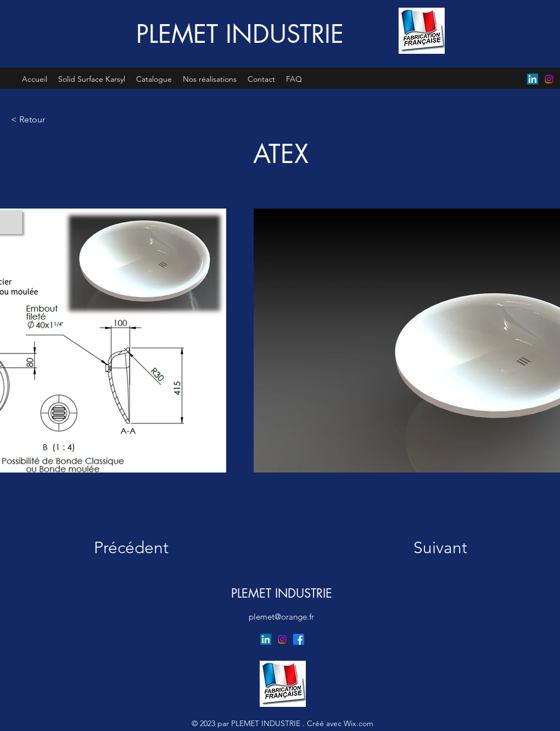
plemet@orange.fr (281, 617)
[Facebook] (299, 639)
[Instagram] (549, 79)
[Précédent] (138, 548)
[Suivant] (430, 548)
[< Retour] (47, 119)
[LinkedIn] (533, 79)
